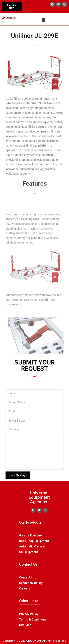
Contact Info (28, 577)
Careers (25, 588)
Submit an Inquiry (31, 583)
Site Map (25, 625)
